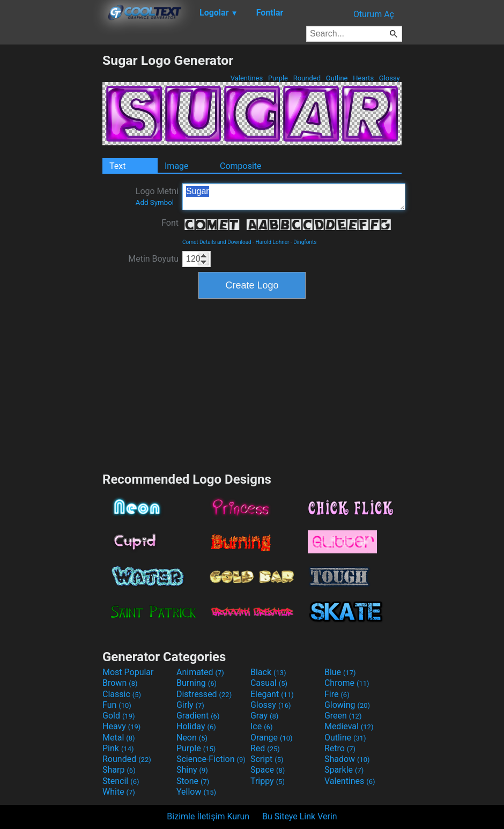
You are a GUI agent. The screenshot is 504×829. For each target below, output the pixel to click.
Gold (119, 716)
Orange (272, 738)
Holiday (196, 726)
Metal (119, 738)
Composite (241, 166)
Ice (261, 726)
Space (268, 770)
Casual (269, 683)
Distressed (204, 694)
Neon (192, 738)
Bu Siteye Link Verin (300, 816)
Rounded (307, 78)
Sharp (119, 770)
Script (267, 759)
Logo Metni (157, 196)
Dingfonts (305, 242)
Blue (340, 672)
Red (265, 748)
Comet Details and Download (217, 242)
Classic (122, 694)
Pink (118, 748)
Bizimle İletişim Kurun (208, 816)
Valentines (246, 78)
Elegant (272, 694)
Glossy (390, 78)
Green (343, 716)
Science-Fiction (211, 759)
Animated (200, 672)
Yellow (196, 792)
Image (177, 166)
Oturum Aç (374, 14)
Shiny (192, 770)
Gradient (198, 716)
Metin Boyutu (153, 259)
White (119, 792)
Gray (264, 716)
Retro (340, 748)
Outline (336, 78)
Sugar (294, 197)
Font (170, 223)
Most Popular (128, 672)
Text (117, 166)
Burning (197, 683)
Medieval (349, 726)
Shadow (347, 759)
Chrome (347, 683)
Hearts (363, 78)
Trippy (268, 781)
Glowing (347, 705)
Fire (337, 694)
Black (268, 672)
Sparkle (344, 770)
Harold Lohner (272, 242)
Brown (120, 683)
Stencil (121, 781)
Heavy (121, 726)
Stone (193, 781)
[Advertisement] (51, 213)
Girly (190, 705)
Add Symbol (155, 202)
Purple (278, 78)
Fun (117, 705)
